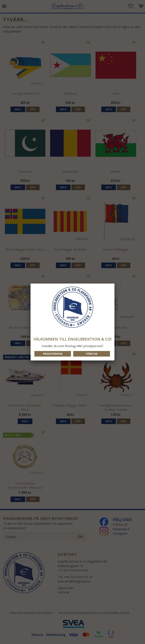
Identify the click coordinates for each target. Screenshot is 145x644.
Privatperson (53, 354)
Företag (92, 354)
